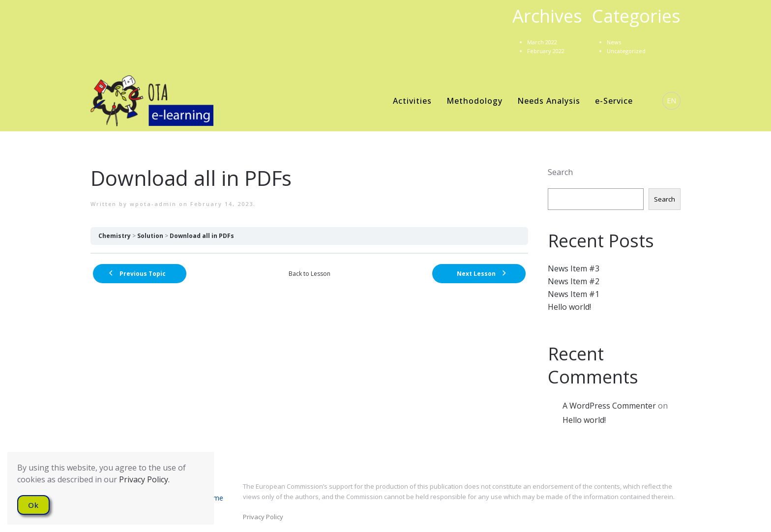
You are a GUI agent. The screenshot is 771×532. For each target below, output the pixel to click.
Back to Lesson (310, 274)
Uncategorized (626, 51)
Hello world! (569, 307)
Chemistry (115, 236)
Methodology (474, 101)
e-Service (614, 101)
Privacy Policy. (144, 479)
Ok (33, 505)
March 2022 (542, 42)
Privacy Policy (263, 517)
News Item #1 (574, 294)
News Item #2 (574, 281)
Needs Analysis (549, 101)
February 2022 (546, 51)
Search (560, 172)
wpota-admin (153, 204)
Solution (150, 236)
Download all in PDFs (202, 236)
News (614, 42)
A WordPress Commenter (609, 406)
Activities (412, 101)
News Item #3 (574, 268)
